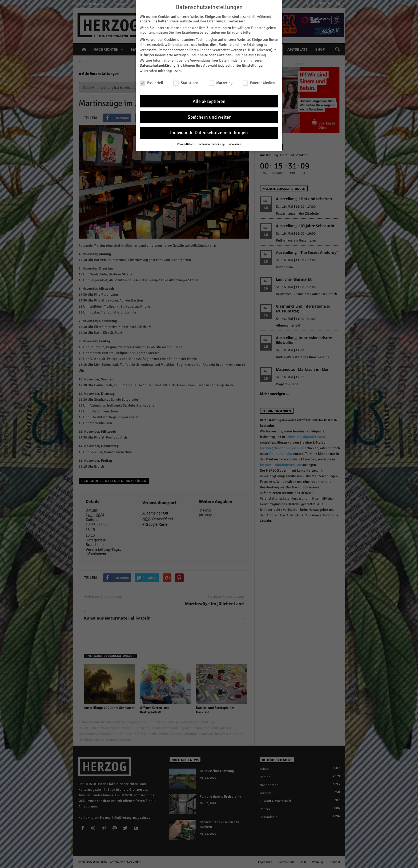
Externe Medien (259, 82)
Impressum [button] (234, 144)
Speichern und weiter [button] (209, 116)
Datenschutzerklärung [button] (211, 144)
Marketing (221, 82)
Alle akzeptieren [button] (209, 101)
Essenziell (151, 82)
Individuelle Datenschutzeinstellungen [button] (209, 132)
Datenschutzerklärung (158, 65)
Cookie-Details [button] (186, 144)
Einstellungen (253, 65)
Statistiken (186, 82)
